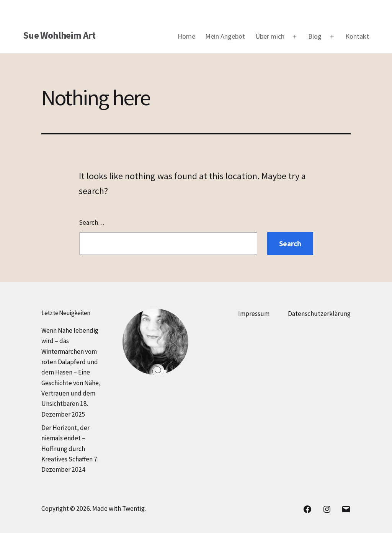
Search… (91, 222)
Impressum (254, 314)
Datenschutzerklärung (319, 314)
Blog (315, 36)
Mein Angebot (225, 36)
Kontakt (357, 36)
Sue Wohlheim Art (59, 35)
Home (186, 36)
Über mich (270, 36)
